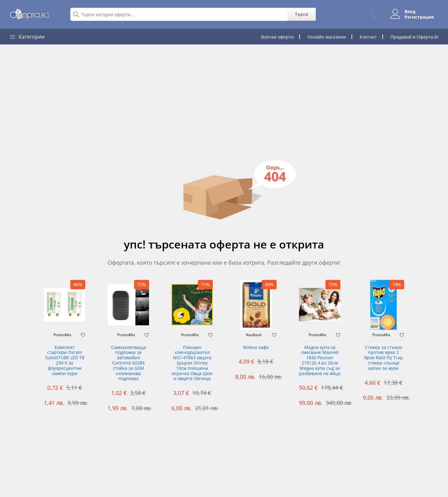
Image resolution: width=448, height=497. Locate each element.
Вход (410, 12)
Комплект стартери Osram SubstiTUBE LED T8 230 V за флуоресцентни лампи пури (65, 361)
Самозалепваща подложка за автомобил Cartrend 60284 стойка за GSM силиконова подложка (128, 363)
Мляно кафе (256, 348)
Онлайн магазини (327, 37)
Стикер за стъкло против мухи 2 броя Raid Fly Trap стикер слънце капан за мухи (384, 358)
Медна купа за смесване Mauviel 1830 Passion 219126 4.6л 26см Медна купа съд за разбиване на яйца (320, 361)
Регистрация (419, 17)
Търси (302, 14)
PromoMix (62, 335)
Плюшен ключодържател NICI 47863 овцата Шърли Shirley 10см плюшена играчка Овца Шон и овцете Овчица (192, 363)
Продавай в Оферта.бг (415, 37)
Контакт (368, 37)
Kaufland (254, 335)
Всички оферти (277, 37)
